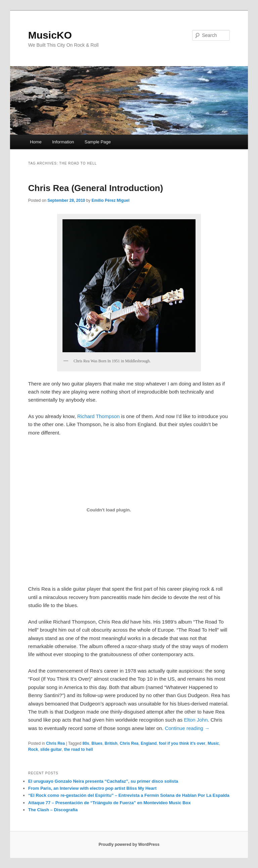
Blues (97, 743)
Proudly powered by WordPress (129, 844)
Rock (33, 749)
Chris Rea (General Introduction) (96, 188)
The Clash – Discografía (53, 810)
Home (36, 142)
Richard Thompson (98, 416)
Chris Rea (55, 743)
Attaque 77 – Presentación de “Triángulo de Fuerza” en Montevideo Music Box (110, 803)
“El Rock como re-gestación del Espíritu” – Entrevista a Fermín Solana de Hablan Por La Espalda (129, 795)
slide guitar (51, 749)
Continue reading (187, 728)
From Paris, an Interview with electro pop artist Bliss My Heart (92, 788)
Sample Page (98, 142)
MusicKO (50, 35)
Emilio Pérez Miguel (111, 200)
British (111, 743)
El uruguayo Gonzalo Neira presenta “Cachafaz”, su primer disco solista (103, 781)
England (149, 743)
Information (63, 142)
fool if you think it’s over (182, 743)
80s (86, 743)
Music (213, 743)
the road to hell (79, 749)
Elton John (196, 720)
